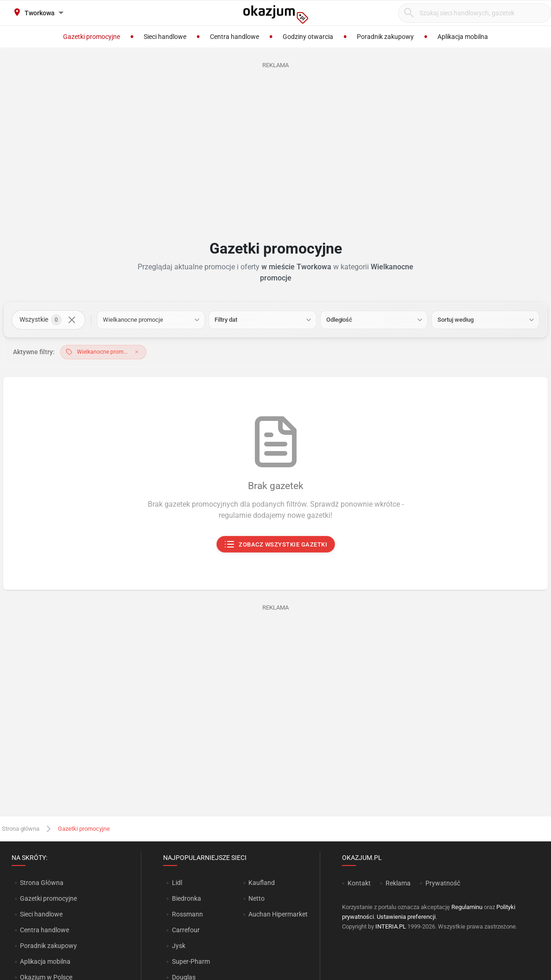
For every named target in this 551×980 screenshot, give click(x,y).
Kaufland (262, 883)
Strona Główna (41, 883)
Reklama (398, 883)
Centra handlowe (44, 930)
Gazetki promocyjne (48, 898)
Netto (256, 898)
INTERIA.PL (391, 926)
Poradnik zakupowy (48, 946)
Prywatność (443, 883)
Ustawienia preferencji (406, 917)
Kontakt (359, 883)
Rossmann (187, 914)
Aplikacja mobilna (45, 961)
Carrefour (186, 930)
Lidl (177, 883)
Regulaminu (467, 907)
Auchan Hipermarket (278, 914)
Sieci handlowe (41, 914)
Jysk (179, 946)
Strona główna (21, 829)
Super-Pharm (191, 961)
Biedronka (187, 898)
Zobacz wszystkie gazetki (275, 545)
